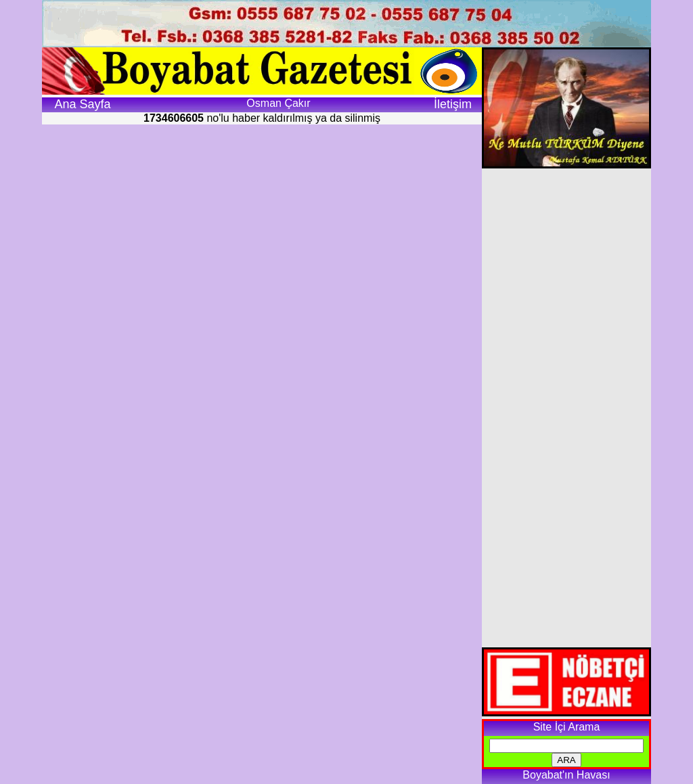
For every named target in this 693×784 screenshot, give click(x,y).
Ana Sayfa (82, 104)
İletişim (453, 104)
